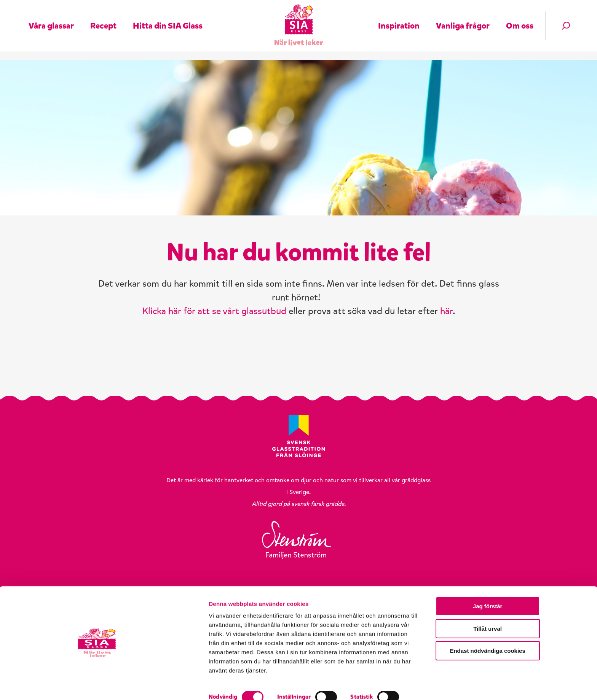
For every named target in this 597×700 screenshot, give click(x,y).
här (446, 333)
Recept (103, 20)
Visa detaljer (410, 685)
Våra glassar (51, 20)
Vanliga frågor (463, 20)
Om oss (520, 20)
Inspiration (399, 20)
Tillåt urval (534, 647)
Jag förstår (533, 624)
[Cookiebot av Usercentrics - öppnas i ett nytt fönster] (49, 685)
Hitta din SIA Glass (168, 20)
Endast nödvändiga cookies (533, 669)
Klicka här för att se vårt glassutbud (214, 333)
